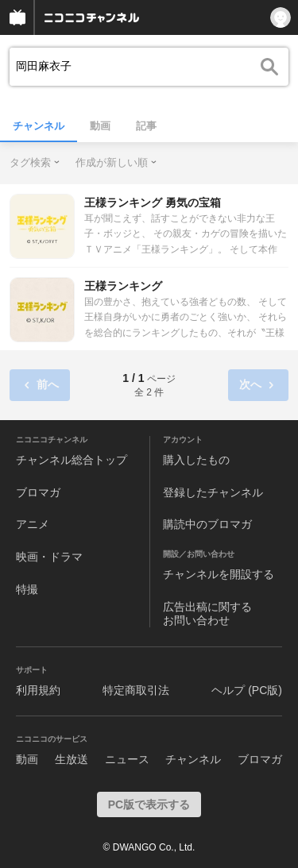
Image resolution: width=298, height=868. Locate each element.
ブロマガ (38, 492)
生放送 (72, 759)
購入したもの (196, 460)
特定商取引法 (136, 690)
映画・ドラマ (49, 557)
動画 (100, 126)
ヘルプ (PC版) (247, 690)
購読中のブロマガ (207, 524)
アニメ (33, 524)
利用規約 (38, 690)
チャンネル (39, 126)
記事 (146, 126)
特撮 (27, 589)
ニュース (127, 759)
